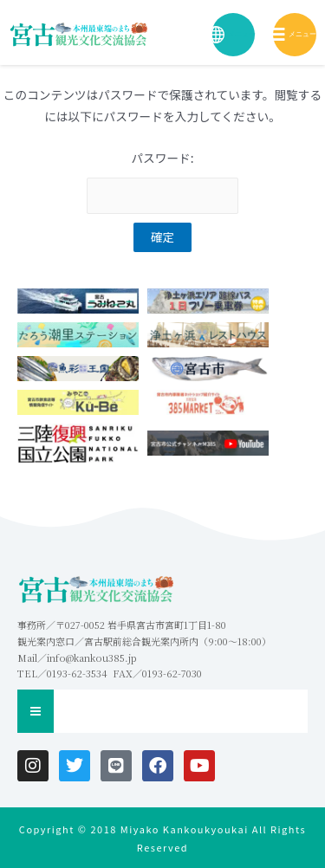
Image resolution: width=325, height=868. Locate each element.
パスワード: (162, 182)
